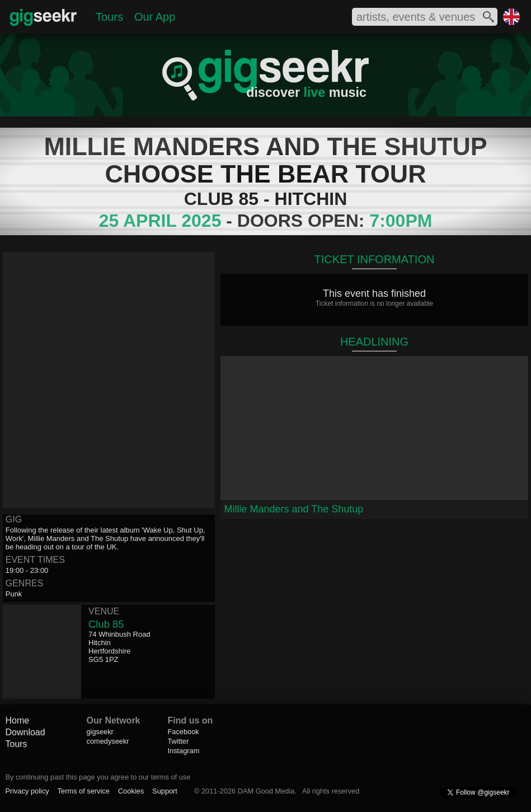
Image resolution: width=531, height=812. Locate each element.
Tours (109, 17)
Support (165, 791)
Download (25, 732)
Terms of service (84, 791)
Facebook (183, 732)
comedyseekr (107, 741)
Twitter (178, 741)
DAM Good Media (266, 791)
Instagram (183, 751)
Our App (155, 17)
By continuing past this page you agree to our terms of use (98, 777)
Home (17, 720)
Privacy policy (27, 791)
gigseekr (100, 732)
